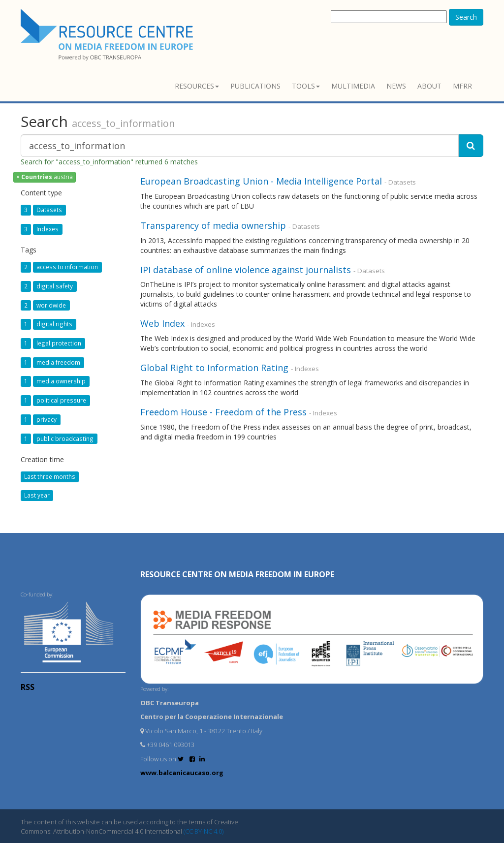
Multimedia (353, 86)
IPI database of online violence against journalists (246, 270)
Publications (255, 86)
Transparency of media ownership (213, 225)
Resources (197, 86)
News (396, 86)
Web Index (162, 323)
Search (466, 17)
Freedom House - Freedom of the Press (223, 412)
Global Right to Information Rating (214, 368)
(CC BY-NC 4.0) (204, 831)
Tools (306, 86)
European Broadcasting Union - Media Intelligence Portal (261, 181)
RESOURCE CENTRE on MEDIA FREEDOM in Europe (237, 574)
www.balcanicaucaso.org (182, 773)
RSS (28, 687)
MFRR (462, 86)
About (429, 86)
